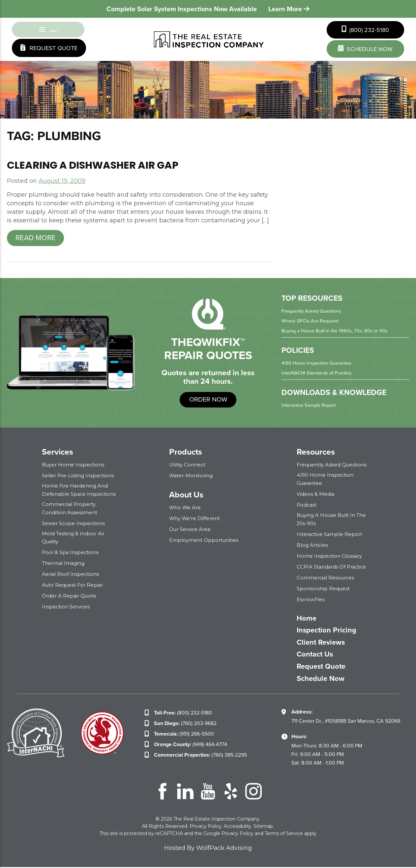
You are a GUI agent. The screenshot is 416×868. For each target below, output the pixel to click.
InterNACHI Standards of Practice (319, 374)
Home (308, 619)
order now (208, 401)
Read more (36, 239)
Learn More (289, 9)
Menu (48, 30)
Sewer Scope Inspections (75, 523)
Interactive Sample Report (311, 406)
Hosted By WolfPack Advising (208, 849)
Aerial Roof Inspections (72, 574)
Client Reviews (324, 643)
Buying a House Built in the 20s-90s (334, 519)
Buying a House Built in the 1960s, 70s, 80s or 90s (339, 332)
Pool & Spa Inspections (72, 552)
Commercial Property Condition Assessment (71, 509)
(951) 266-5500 (184, 735)
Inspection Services (67, 606)
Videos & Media (316, 495)
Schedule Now (323, 680)
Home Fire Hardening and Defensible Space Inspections (80, 491)
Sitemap (263, 827)
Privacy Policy (206, 827)
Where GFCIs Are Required (313, 322)
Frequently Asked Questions (314, 312)
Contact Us (317, 655)
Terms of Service (284, 834)
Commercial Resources (327, 578)
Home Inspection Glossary (331, 556)
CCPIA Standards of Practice (334, 567)
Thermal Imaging (65, 563)
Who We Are (186, 509)
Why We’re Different (196, 520)
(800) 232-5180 (365, 30)
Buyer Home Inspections (74, 466)
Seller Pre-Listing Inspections (80, 477)
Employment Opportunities (206, 541)
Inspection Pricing (330, 631)
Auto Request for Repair (75, 585)
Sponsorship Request (325, 588)
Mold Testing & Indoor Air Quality (75, 537)
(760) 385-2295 (200, 756)
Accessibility (238, 827)
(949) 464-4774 (191, 745)
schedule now (365, 49)
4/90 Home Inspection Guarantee (320, 364)
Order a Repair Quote (71, 595)
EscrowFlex (312, 599)
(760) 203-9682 (185, 724)
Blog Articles (313, 545)
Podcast (307, 505)
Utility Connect (189, 466)
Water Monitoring (193, 477)
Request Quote (49, 50)
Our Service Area (192, 531)
